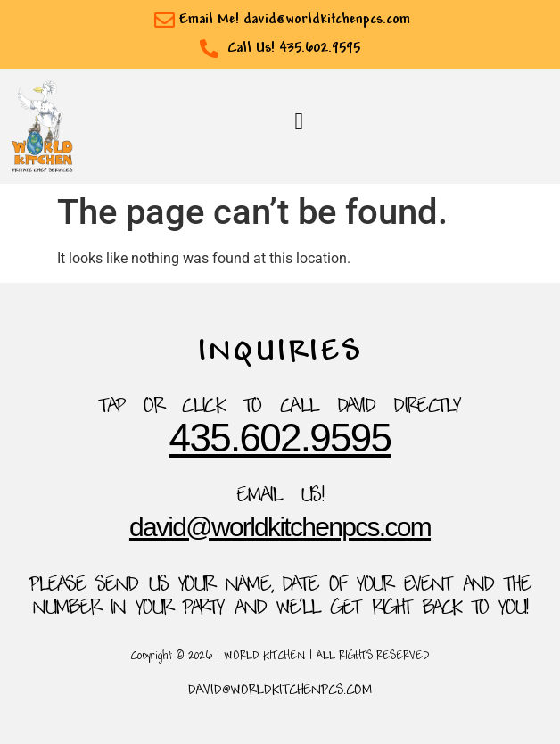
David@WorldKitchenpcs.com (280, 527)
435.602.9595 (280, 438)
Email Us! (280, 497)
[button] (299, 122)
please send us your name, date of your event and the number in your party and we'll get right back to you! (280, 598)
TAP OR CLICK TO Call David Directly (280, 408)
